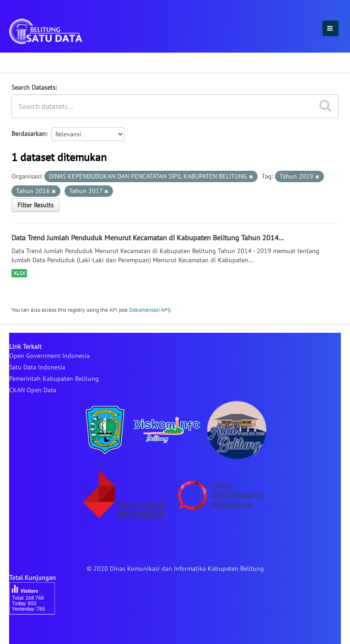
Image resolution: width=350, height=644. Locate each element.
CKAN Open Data (33, 390)
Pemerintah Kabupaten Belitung (54, 379)
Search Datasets (33, 87)
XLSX (19, 273)
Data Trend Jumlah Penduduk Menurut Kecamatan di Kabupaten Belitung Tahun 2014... (148, 238)
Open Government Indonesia (49, 356)
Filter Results (35, 205)
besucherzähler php (37, 630)
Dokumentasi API (149, 310)
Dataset (24, 61)
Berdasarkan (29, 134)
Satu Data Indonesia (37, 367)
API (113, 310)
